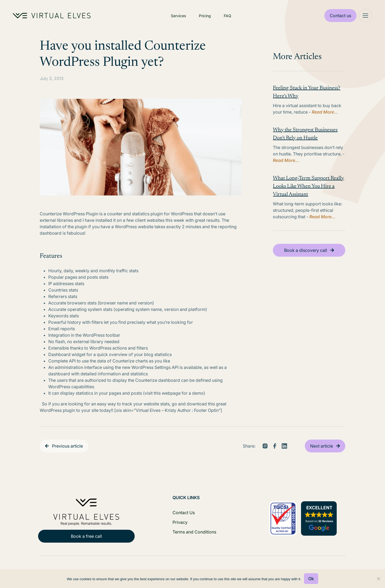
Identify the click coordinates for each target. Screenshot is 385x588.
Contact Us (184, 513)
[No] (378, 579)
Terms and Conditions (194, 532)
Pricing (205, 16)
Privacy (180, 522)
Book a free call (86, 536)
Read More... (325, 112)
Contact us (340, 16)
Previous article (67, 446)
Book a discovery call (306, 250)
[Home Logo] (52, 16)
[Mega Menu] (365, 16)
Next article (322, 446)
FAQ (228, 16)
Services (178, 16)
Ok (311, 579)
